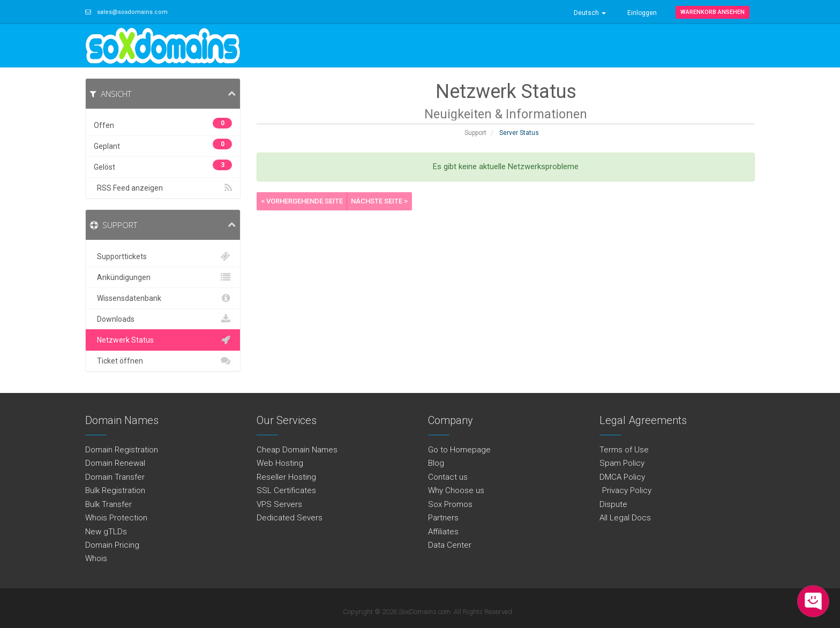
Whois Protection (116, 518)
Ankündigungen (163, 277)
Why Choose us (456, 490)
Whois (96, 558)
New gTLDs (106, 532)
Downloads (163, 319)
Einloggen (642, 13)
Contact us (448, 477)
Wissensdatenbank (163, 298)
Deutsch (590, 13)
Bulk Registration (115, 490)
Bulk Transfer (108, 504)
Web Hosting (280, 463)
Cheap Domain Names (297, 450)
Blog (436, 463)
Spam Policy (622, 463)
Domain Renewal (115, 463)
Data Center (450, 545)
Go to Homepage (459, 450)
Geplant (163, 145)
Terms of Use (624, 450)
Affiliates (443, 532)
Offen (163, 124)
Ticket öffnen (163, 361)
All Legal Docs (625, 518)
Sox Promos (450, 504)
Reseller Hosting (286, 477)
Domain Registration (122, 450)
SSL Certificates (286, 490)
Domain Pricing (112, 545)
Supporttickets (163, 256)
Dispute (613, 504)
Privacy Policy (625, 490)
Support (475, 133)
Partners (443, 518)
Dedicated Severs (290, 518)
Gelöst (163, 165)
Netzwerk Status (163, 340)
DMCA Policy (622, 477)
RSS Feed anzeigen (163, 188)
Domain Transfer (115, 477)
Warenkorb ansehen (712, 12)
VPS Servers (279, 504)
